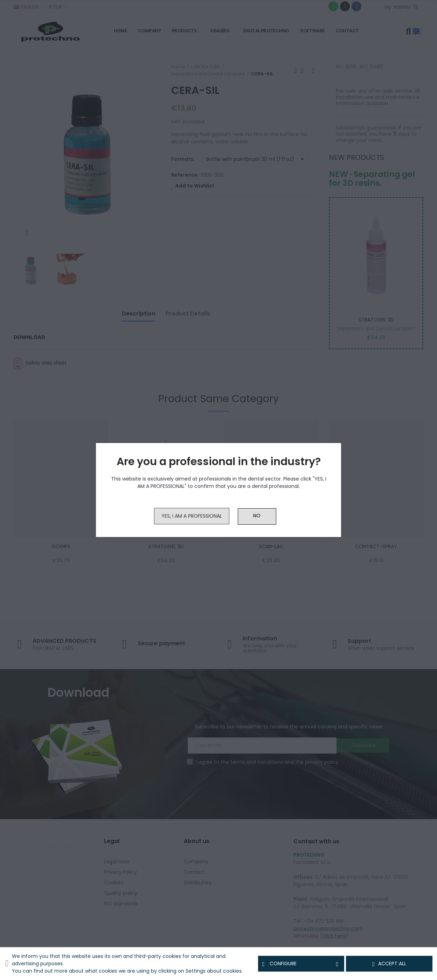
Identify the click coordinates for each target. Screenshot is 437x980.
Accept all (389, 964)
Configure (301, 964)
